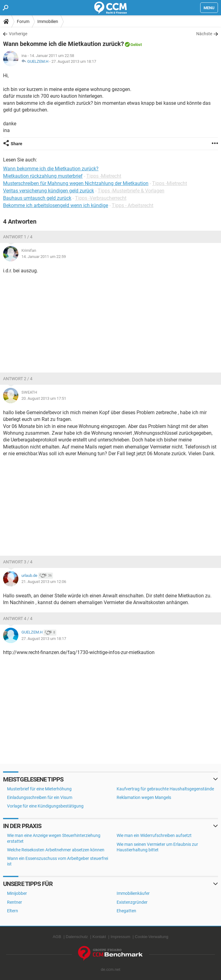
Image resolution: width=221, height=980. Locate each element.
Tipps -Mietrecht (104, 176)
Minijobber (17, 893)
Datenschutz (77, 937)
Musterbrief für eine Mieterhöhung (39, 789)
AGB (57, 937)
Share (17, 144)
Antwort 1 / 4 (18, 237)
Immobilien (48, 21)
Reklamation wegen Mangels (144, 797)
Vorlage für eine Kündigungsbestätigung (45, 806)
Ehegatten (126, 911)
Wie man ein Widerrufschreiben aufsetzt (154, 835)
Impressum (120, 937)
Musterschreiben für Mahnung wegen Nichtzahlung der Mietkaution (76, 183)
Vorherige (18, 34)
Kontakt (99, 937)
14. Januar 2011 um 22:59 (44, 257)
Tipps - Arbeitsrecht (133, 205)
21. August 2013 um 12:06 (44, 582)
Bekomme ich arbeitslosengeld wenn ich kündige (56, 205)
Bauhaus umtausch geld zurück (37, 198)
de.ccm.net (110, 969)
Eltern (13, 911)
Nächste (204, 34)
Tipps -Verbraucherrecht (101, 198)
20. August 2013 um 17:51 (44, 398)
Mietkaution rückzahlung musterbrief (43, 176)
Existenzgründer (132, 902)
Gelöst (136, 45)
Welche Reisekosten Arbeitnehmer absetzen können (56, 850)
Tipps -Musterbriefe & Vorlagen (131, 191)
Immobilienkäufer (133, 893)
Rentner (15, 902)
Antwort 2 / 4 (18, 379)
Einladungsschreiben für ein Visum (40, 797)
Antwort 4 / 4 (18, 619)
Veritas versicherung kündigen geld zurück (49, 191)
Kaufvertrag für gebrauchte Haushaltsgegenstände (165, 789)
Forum (23, 21)
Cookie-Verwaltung (152, 937)
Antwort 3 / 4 (18, 562)
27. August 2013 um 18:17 (74, 61)
